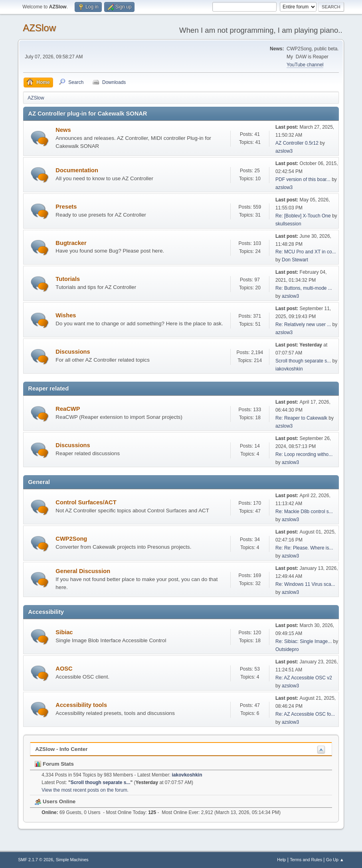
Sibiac (64, 632)
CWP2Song (71, 539)
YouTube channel (305, 65)
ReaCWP (68, 409)
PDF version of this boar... (303, 179)
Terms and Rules (306, 860)
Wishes (66, 315)
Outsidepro (287, 649)
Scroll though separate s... (303, 361)
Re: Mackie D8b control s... (304, 512)
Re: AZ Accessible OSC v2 (304, 678)
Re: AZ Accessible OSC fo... (305, 714)
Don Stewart (295, 260)
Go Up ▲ (335, 860)
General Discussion (83, 571)
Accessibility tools (81, 705)
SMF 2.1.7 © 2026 (36, 860)
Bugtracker (71, 243)
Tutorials (68, 279)
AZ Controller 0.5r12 (297, 143)
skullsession (288, 224)
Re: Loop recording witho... (304, 454)
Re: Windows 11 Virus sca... (305, 584)
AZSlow (39, 28)
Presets (66, 207)
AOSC (64, 669)
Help (281, 860)
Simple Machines (72, 860)
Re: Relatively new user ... (303, 325)
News (63, 130)
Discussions (73, 352)
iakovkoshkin (289, 369)
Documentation (77, 170)
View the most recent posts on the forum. (85, 790)
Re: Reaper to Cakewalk (301, 418)
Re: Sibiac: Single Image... (304, 641)
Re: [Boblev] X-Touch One (303, 216)
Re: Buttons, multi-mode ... (304, 288)
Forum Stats (54, 764)
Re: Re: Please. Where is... (304, 548)
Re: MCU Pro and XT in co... (306, 252)
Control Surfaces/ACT (86, 502)
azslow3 (284, 151)
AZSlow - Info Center (61, 749)
